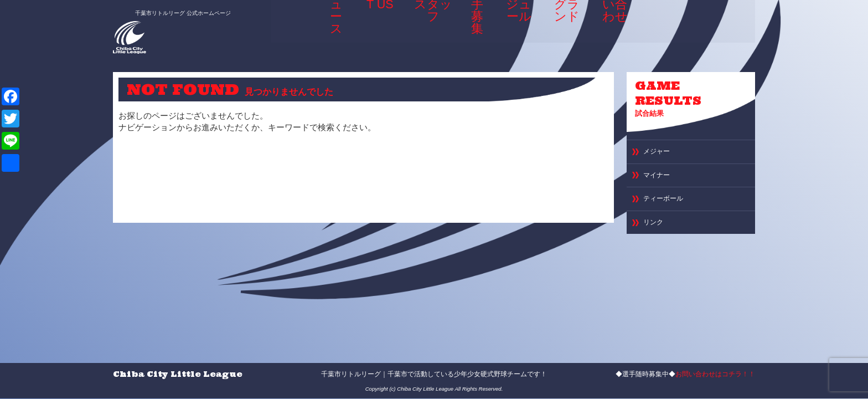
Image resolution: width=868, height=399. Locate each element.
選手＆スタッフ (425, 28)
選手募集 (472, 24)
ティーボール (668, 209)
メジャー (660, 156)
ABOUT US (374, 28)
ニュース (332, 24)
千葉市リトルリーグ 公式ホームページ (170, 9)
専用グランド (566, 28)
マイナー (660, 183)
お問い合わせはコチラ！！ (715, 374)
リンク (656, 236)
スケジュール (516, 28)
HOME (294, 24)
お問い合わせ (617, 28)
